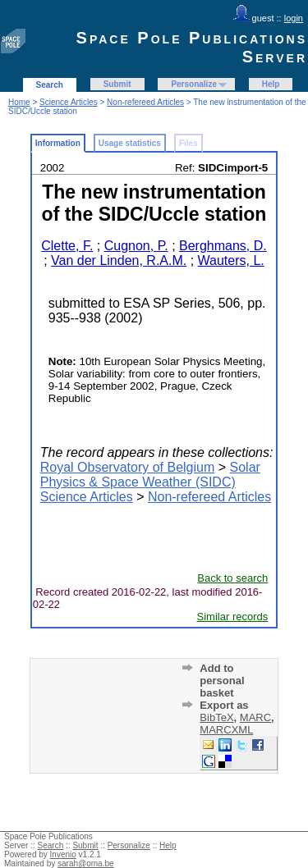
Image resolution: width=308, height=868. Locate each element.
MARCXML (226, 730)
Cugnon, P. (136, 246)
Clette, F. (67, 246)
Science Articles (69, 102)
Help (271, 84)
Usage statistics (130, 143)
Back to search (232, 578)
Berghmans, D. (223, 246)
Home (19, 102)
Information (58, 143)
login (294, 18)
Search (50, 85)
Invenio (63, 854)
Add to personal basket (222, 681)
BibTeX (216, 717)
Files (188, 143)
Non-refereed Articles (145, 102)
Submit (117, 84)
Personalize (194, 84)
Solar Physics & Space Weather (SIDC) (150, 475)
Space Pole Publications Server (192, 47)
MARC (255, 717)
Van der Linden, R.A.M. (119, 260)
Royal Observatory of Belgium (128, 467)
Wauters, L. (231, 260)
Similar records (233, 617)
